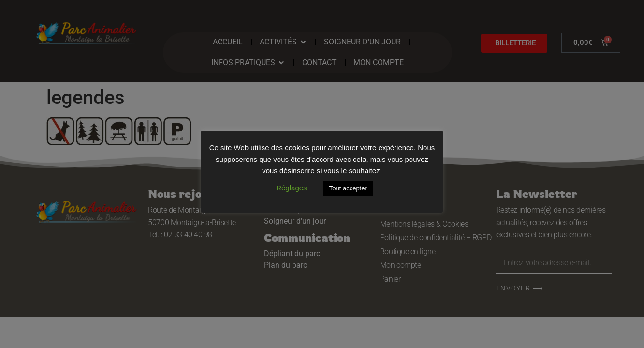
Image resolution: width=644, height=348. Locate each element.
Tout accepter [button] (348, 188)
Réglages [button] (291, 188)
